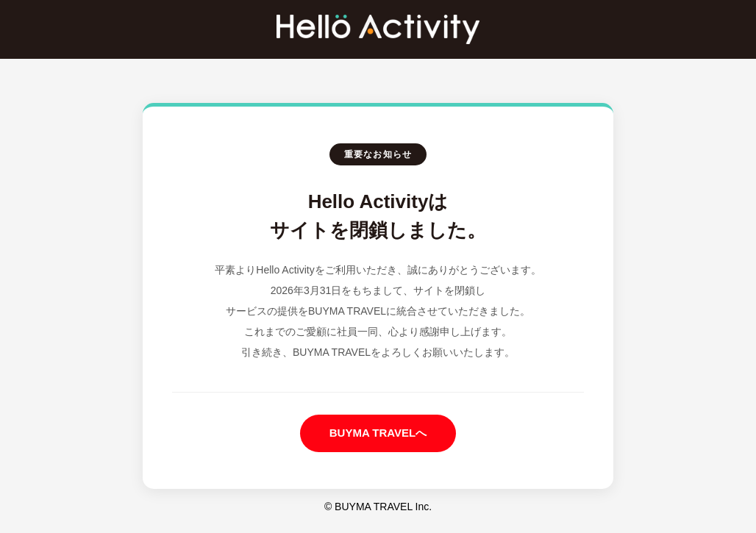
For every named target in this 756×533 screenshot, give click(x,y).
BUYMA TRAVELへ (378, 433)
